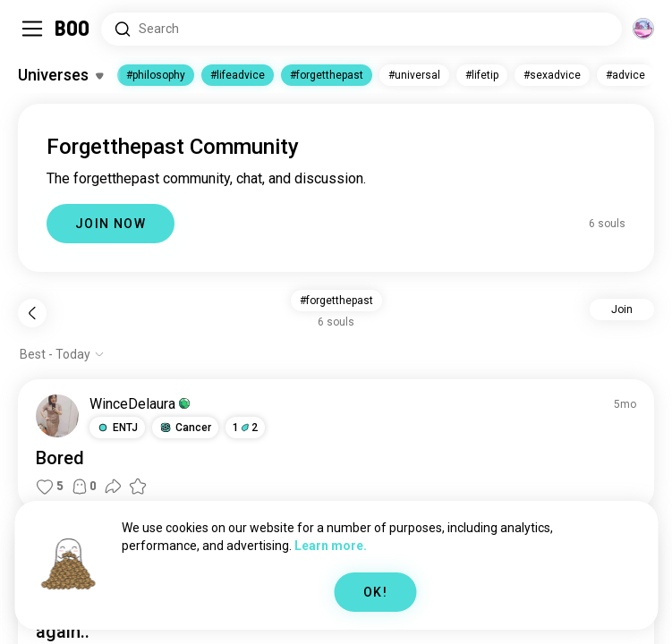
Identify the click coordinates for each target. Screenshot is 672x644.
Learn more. (331, 546)
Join (622, 309)
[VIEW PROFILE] (57, 416)
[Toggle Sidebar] (32, 29)
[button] (117, 428)
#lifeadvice (238, 75)
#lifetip (482, 75)
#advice (625, 75)
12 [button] (245, 428)
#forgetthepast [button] (336, 301)
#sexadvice (552, 75)
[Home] (73, 29)
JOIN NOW (111, 224)
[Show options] (62, 354)
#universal (414, 75)
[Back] (32, 313)
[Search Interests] (362, 29)
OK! (375, 592)
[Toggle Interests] (60, 75)
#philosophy (156, 75)
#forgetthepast (327, 75)
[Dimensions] (643, 29)
